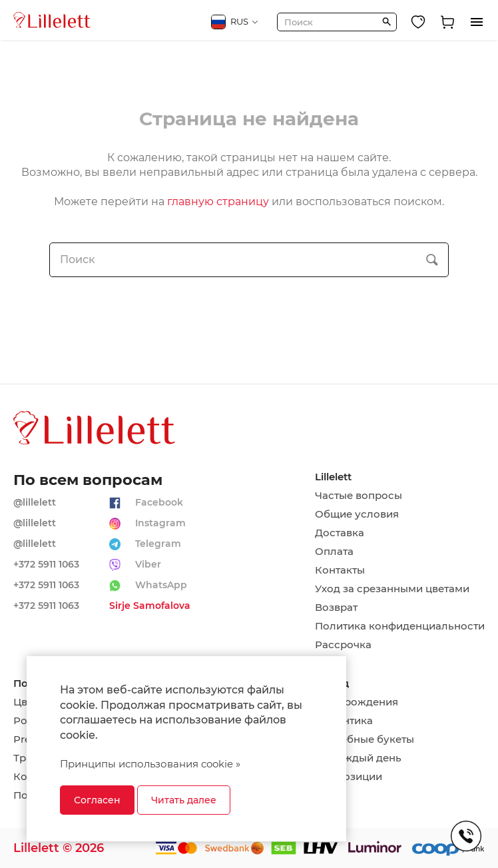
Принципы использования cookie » (150, 764)
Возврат (336, 608)
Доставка (340, 533)
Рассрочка (343, 645)
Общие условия (357, 514)
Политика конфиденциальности (400, 626)
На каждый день (358, 758)
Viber (148, 564)
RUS (235, 22)
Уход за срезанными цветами (392, 589)
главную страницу (218, 202)
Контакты (340, 570)
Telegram (158, 544)
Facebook (159, 502)
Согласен (97, 800)
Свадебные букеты (365, 739)
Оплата (334, 552)
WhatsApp (161, 585)
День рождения (357, 702)
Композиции (349, 777)
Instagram (160, 523)
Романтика (344, 721)
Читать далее (184, 800)
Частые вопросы (359, 496)
